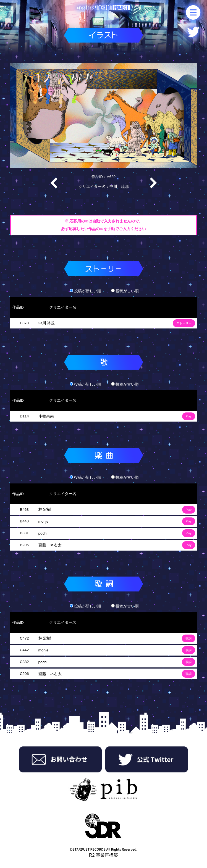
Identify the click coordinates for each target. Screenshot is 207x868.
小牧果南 (46, 416)
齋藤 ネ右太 (50, 545)
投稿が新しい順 (85, 291)
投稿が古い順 (125, 291)
